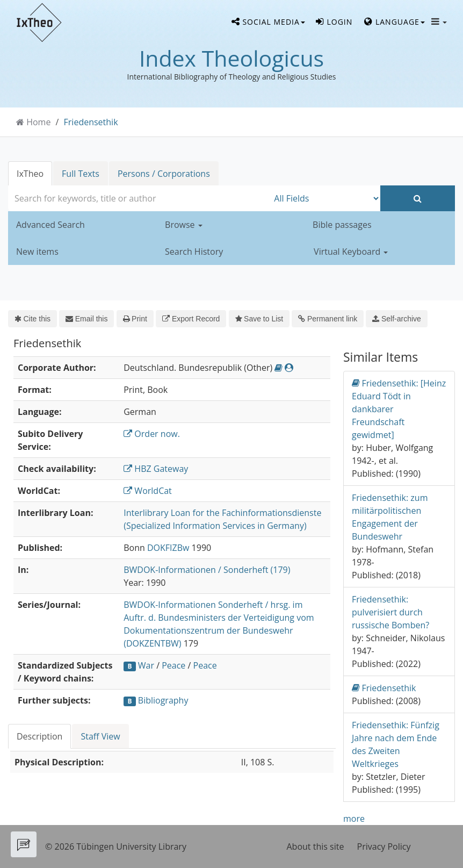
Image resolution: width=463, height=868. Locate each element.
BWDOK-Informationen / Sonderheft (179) (207, 570)
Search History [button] (194, 252)
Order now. (152, 434)
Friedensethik (91, 122)
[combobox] (138, 198)
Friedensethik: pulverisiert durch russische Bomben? (390, 612)
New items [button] (37, 252)
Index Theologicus (231, 58)
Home (38, 122)
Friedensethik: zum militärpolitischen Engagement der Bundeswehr (390, 517)
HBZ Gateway (156, 469)
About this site (316, 847)
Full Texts (81, 174)
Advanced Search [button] (50, 225)
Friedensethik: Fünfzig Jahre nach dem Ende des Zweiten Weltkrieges (396, 744)
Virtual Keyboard (351, 252)
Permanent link (328, 319)
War (146, 665)
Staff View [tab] (100, 736)
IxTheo (30, 174)
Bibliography (163, 700)
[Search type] (324, 198)
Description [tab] (39, 736)
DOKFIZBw (168, 548)
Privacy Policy (384, 847)
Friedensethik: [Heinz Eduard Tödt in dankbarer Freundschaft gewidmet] (399, 409)
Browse (184, 225)
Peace (173, 665)
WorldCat (148, 491)
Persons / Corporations (164, 174)
